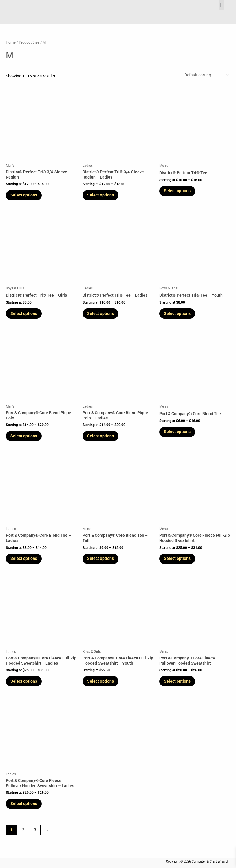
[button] (221, 5)
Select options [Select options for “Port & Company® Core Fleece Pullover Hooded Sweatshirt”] (178, 685)
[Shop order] (206, 75)
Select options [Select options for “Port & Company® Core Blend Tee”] (178, 434)
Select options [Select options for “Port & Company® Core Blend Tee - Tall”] (102, 561)
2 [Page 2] (23, 834)
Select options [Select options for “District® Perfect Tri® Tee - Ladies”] (102, 315)
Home (11, 42)
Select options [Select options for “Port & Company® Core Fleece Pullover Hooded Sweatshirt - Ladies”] (25, 808)
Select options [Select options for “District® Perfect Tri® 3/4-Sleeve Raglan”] (25, 195)
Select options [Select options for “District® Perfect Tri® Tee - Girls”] (25, 315)
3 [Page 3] (35, 834)
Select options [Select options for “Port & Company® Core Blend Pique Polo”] (25, 438)
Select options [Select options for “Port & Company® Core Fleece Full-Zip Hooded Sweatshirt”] (178, 561)
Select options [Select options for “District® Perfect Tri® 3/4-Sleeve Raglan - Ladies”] (102, 195)
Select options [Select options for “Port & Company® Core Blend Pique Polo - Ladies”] (102, 438)
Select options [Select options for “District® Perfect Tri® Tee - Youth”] (178, 315)
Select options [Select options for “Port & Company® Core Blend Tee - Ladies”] (25, 561)
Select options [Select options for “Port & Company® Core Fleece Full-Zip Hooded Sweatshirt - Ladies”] (25, 685)
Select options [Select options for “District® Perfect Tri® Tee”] (178, 191)
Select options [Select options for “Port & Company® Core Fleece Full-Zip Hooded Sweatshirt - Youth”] (102, 685)
